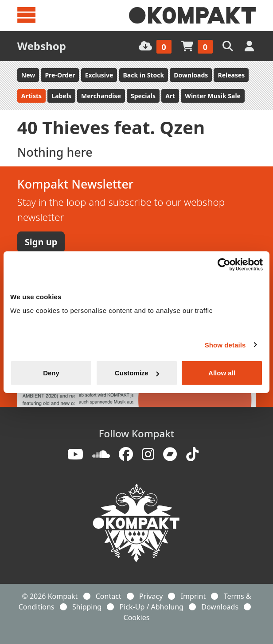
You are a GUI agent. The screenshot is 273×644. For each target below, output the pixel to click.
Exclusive (99, 75)
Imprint (193, 596)
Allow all (222, 373)
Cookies (137, 617)
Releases (231, 75)
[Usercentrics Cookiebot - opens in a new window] (224, 264)
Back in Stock (144, 75)
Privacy (151, 596)
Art (170, 96)
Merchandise (101, 96)
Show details (225, 345)
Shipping (87, 607)
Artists (31, 96)
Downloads (191, 75)
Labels (61, 96)
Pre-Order (60, 75)
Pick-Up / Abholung (152, 607)
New (28, 75)
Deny (51, 373)
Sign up (41, 242)
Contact (109, 596)
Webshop (42, 46)
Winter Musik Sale (213, 96)
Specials (143, 96)
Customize (137, 373)
